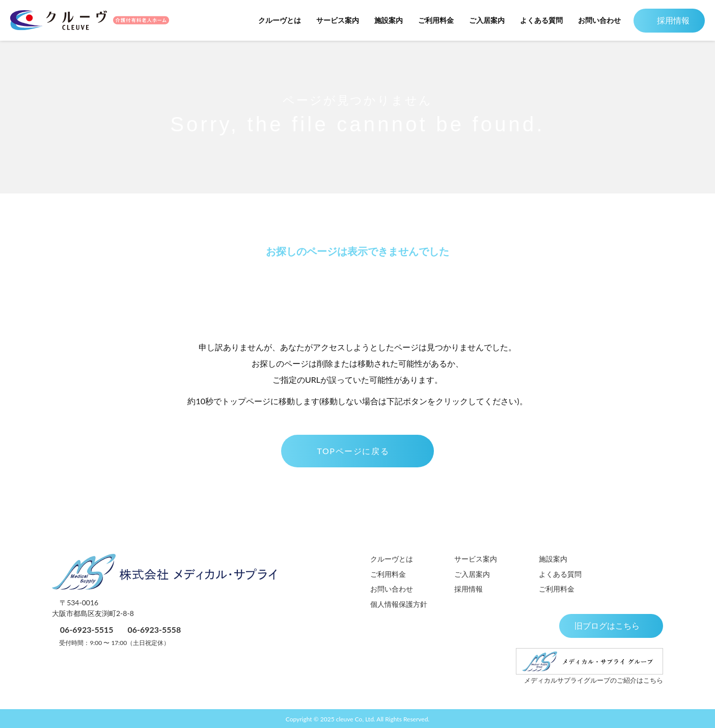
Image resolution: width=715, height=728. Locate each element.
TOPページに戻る (357, 451)
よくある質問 (536, 20)
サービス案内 (333, 20)
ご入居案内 (482, 20)
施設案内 (383, 20)
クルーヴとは (274, 20)
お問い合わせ (594, 20)
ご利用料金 (431, 20)
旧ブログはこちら (610, 625)
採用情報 (667, 20)
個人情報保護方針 (399, 604)
